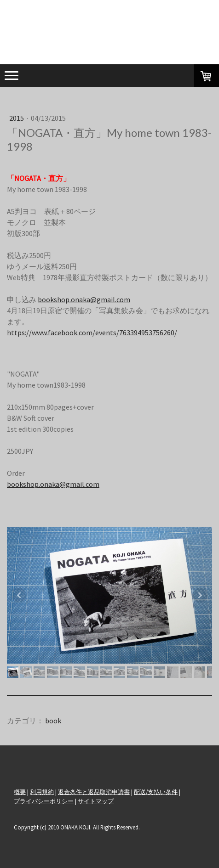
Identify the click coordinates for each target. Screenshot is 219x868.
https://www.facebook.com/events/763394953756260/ (92, 333)
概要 (20, 792)
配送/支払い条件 (156, 792)
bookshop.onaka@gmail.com (84, 299)
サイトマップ (96, 801)
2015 (17, 118)
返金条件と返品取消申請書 (94, 792)
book (53, 721)
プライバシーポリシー (44, 801)
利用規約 (42, 792)
